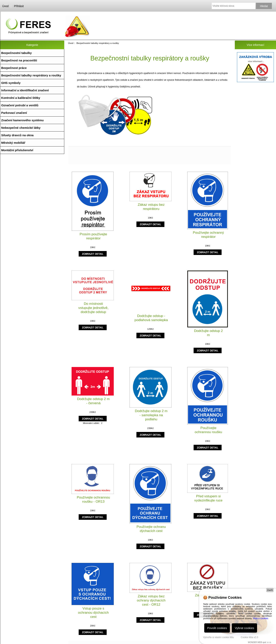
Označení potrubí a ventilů (20, 105)
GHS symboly (11, 83)
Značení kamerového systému (22, 120)
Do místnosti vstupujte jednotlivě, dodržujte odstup (93, 308)
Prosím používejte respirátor (93, 236)
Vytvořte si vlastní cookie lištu (218, 637)
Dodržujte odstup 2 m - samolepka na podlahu (151, 415)
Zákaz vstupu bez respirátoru (151, 207)
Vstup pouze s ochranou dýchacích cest (93, 612)
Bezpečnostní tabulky (16, 53)
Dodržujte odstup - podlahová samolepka (151, 318)
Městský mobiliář (13, 143)
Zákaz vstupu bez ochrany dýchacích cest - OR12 (151, 600)
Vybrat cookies (244, 628)
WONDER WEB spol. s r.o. (260, 642)
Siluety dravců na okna (17, 135)
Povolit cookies (217, 628)
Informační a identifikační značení (25, 90)
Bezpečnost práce (14, 68)
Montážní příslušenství (17, 150)
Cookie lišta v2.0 (249, 637)
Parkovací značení (14, 113)
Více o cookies (261, 618)
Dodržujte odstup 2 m (208, 333)
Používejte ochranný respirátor (208, 235)
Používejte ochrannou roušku (208, 430)
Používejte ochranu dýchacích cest (151, 529)
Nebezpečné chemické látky (21, 128)
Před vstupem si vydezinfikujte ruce (208, 498)
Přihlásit (19, 6)
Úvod (5, 6)
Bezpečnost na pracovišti (19, 60)
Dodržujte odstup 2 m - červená (93, 401)
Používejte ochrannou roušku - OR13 (93, 499)
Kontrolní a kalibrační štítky (21, 98)
